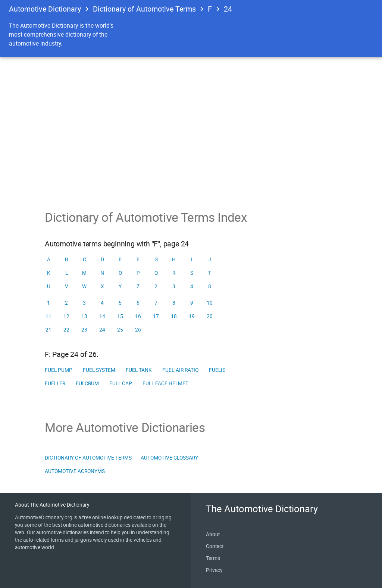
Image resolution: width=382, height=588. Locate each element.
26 (138, 330)
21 (48, 330)
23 (84, 330)
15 (120, 316)
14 (102, 316)
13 (84, 316)
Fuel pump (59, 370)
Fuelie (217, 370)
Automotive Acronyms (75, 471)
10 (210, 303)
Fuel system (99, 370)
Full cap (121, 383)
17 (156, 316)
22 (66, 330)
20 (210, 316)
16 (138, 316)
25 (120, 330)
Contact (215, 546)
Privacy (214, 570)
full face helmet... (167, 383)
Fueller (55, 383)
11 (48, 316)
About (213, 534)
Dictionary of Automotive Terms (144, 9)
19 (192, 316)
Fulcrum (87, 383)
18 (174, 316)
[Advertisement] (191, 154)
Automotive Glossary (169, 458)
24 (228, 9)
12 (66, 316)
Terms (213, 558)
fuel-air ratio (180, 370)
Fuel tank (139, 370)
